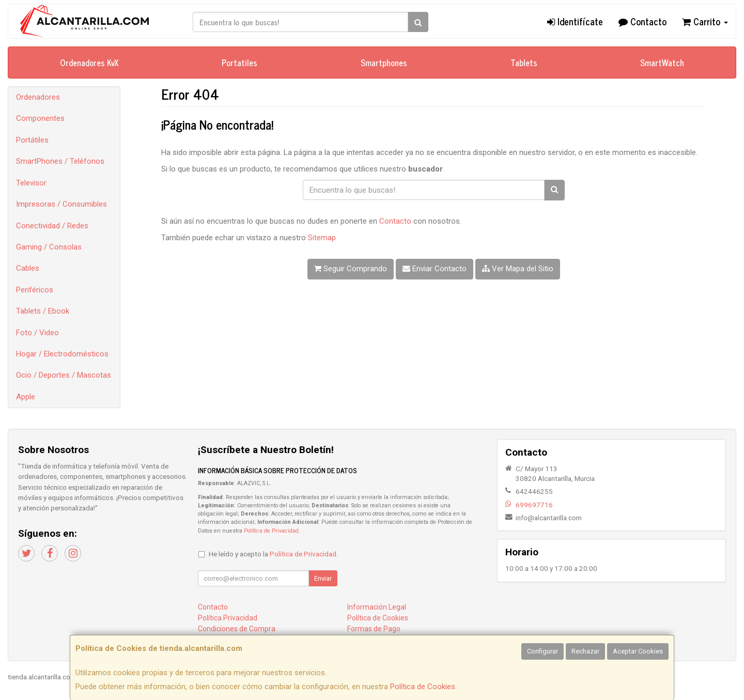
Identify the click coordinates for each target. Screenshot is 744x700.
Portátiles (32, 140)
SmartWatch (662, 63)
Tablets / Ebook (43, 311)
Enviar (323, 578)
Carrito (705, 21)
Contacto (642, 21)
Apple (26, 397)
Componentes (40, 118)
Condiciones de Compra (237, 629)
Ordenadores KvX (89, 63)
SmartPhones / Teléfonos (60, 161)
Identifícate (575, 21)
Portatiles (239, 63)
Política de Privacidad (271, 531)
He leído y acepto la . (273, 554)
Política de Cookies (423, 687)
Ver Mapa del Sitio (518, 269)
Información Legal (377, 607)
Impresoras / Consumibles (61, 204)
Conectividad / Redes (52, 226)
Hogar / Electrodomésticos (62, 354)
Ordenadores (38, 97)
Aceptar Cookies (638, 651)
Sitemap (322, 238)
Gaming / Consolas (49, 247)
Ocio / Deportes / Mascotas (64, 375)
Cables (28, 268)
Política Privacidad (228, 618)
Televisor (31, 183)
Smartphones (384, 63)
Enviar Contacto (435, 269)
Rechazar (585, 651)
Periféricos (35, 290)
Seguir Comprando (351, 269)
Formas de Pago (374, 629)
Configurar (542, 651)
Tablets (524, 63)
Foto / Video (37, 333)
